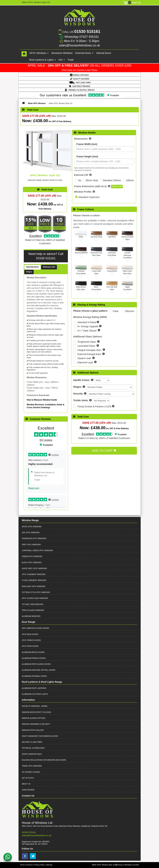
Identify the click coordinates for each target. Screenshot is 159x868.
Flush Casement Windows (34, 580)
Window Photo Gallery (33, 730)
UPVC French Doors (31, 640)
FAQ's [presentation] (29, 272)
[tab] (32, 267)
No (80, 180)
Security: (78, 394)
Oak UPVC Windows (31, 533)
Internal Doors (104, 53)
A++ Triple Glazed (87, 331)
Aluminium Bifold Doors (33, 652)
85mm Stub (92, 180)
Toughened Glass (87, 342)
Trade (71, 60)
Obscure (130, 311)
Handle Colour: (82, 380)
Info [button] (62, 60)
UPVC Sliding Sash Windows (35, 598)
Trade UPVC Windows (32, 766)
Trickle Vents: (81, 400)
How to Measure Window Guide (42, 400)
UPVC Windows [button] (39, 53)
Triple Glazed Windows (33, 610)
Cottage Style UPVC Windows (36, 592)
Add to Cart (104, 451)
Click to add (117, 186)
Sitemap (49, 865)
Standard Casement (89, 197)
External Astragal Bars (89, 354)
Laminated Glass (87, 346)
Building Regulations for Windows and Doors (44, 760)
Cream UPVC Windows (32, 556)
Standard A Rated (87, 322)
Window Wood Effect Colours (37, 712)
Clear (116, 311)
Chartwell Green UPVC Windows (37, 551)
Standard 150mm (112, 180)
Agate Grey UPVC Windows (34, 568)
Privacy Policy (39, 865)
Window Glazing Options (34, 718)
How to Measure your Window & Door (40, 736)
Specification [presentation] (32, 267)
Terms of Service (26, 865)
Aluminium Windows (62, 53)
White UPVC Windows (37, 103)
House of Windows (31, 706)
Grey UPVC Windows (31, 545)
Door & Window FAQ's (32, 754)
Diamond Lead (85, 362)
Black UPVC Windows (32, 563)
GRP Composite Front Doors (36, 628)
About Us (26, 784)
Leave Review (28, 790)
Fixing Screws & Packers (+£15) (94, 406)
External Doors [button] (84, 53)
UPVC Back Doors (30, 634)
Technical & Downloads (33, 748)
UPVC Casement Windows (34, 574)
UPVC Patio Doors (30, 646)
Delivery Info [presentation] (49, 267)
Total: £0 (132, 3)
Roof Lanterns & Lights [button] (43, 60)
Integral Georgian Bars (90, 350)
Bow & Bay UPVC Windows (34, 586)
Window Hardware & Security (36, 724)
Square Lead (85, 358)
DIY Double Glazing (31, 772)
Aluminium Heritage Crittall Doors (39, 670)
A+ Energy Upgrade (88, 326)
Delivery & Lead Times (32, 742)
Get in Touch (28, 778)
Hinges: (77, 387)
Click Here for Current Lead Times (80, 70)
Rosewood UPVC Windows (34, 538)
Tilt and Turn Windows (33, 604)
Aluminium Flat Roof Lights (35, 694)
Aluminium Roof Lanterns (34, 688)
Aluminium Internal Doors (34, 676)
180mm (130, 180)
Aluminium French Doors (34, 658)
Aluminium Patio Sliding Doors (36, 664)
